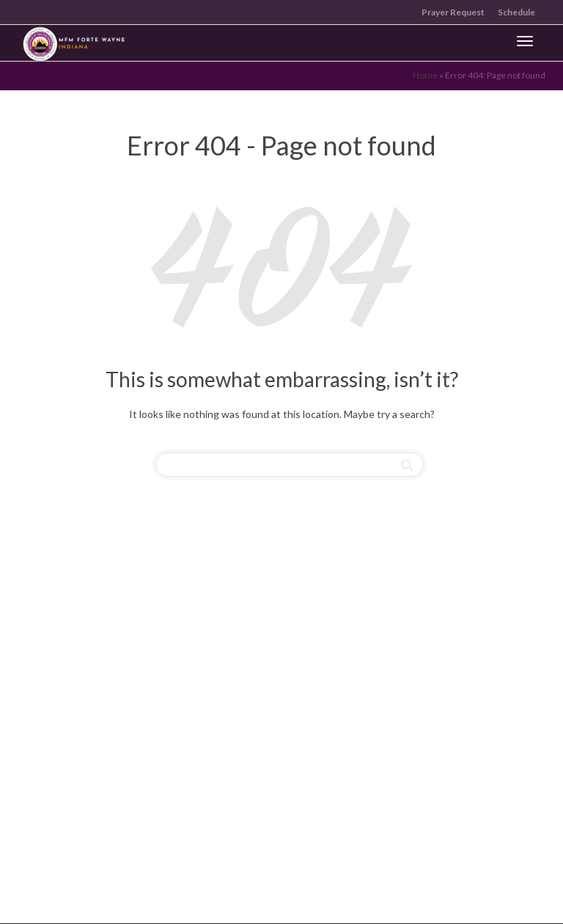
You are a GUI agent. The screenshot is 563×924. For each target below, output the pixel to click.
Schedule (516, 12)
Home (425, 75)
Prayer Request (453, 12)
